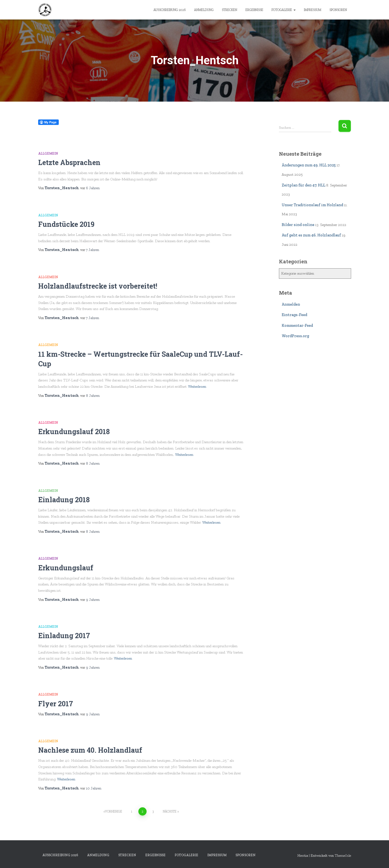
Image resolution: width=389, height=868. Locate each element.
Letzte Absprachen (69, 162)
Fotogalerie (284, 10)
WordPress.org (295, 336)
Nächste (170, 811)
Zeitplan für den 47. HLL (303, 185)
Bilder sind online (298, 225)
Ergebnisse (254, 10)
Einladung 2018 (64, 500)
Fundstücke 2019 (66, 224)
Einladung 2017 (64, 636)
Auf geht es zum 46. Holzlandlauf (311, 235)
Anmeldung (204, 10)
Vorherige (114, 811)
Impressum (313, 10)
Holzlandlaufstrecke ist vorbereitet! (98, 286)
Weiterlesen (197, 386)
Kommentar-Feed (297, 326)
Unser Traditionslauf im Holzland (312, 205)
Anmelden (291, 304)
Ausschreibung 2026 (170, 10)
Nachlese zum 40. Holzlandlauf (90, 750)
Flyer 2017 (56, 704)
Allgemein (48, 153)
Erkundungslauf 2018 (74, 432)
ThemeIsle (343, 856)
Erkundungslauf (66, 568)
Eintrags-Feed (294, 315)
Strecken (230, 10)
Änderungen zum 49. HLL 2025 (309, 165)
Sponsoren (338, 10)
